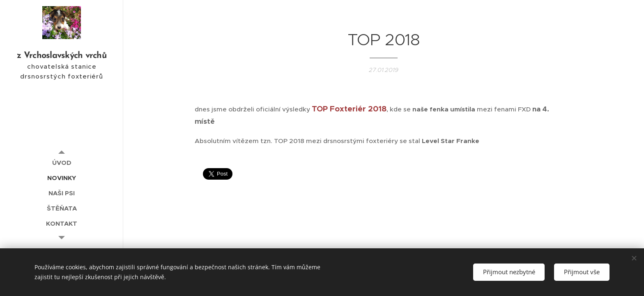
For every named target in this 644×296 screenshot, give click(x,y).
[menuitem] (62, 163)
